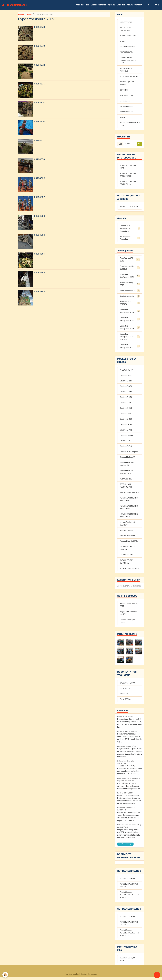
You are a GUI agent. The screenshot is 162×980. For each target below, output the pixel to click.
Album (130, 5)
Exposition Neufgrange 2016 (130, 322)
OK (139, 146)
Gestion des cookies (89, 977)
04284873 (39, 84)
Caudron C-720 (126, 444)
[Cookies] (5, 975)
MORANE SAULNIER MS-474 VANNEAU (129, 510)
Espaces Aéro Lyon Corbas (127, 624)
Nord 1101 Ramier (127, 533)
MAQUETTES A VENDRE (129, 209)
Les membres (125, 104)
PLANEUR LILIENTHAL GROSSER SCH (128, 178)
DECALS (123, 41)
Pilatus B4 (124, 697)
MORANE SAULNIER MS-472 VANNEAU (129, 502)
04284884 (39, 235)
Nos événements (130, 299)
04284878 (39, 159)
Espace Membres (98, 5)
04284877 (39, 140)
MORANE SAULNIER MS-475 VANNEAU (129, 518)
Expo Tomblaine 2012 (130, 293)
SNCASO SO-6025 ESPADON (127, 551)
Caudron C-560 (126, 411)
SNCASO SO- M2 (126, 558)
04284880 (40, 178)
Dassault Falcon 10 (127, 460)
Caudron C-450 (126, 400)
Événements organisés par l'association (130, 231)
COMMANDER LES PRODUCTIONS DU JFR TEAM (129, 60)
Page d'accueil (82, 5)
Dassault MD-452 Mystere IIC (127, 467)
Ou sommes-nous (127, 114)
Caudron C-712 (126, 433)
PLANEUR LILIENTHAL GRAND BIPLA (128, 186)
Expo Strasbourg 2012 (130, 287)
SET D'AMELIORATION (128, 47)
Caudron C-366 (126, 384)
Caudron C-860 (126, 449)
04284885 (39, 254)
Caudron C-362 (126, 378)
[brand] (14, 5)
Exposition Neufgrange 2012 (130, 278)
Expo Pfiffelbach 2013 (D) (130, 306)
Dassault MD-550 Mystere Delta (127, 475)
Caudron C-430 (126, 389)
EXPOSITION (125, 93)
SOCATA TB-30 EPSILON (130, 571)
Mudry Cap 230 (126, 482)
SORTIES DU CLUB (127, 98)
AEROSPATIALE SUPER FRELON (129, 888)
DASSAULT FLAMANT (128, 686)
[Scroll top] (157, 975)
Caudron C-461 (126, 405)
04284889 (39, 292)
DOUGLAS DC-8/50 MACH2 (128, 962)
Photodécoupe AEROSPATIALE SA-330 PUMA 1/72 (129, 898)
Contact (138, 5)
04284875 (39, 103)
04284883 (39, 216)
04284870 (39, 46)
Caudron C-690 (126, 427)
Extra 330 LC (125, 702)
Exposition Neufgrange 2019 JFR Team (130, 339)
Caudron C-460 (126, 394)
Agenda (111, 5)
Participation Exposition (130, 241)
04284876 (39, 121)
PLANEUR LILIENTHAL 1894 (128, 169)
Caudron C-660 (126, 422)
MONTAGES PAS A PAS (129, 36)
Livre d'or (121, 5)
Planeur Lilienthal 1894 (129, 544)
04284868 (39, 27)
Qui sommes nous (127, 109)
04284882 (39, 197)
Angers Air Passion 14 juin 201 (128, 616)
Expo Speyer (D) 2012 (130, 262)
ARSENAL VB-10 (126, 373)
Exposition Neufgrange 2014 (130, 314)
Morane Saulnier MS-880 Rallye (128, 526)
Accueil (21, 14)
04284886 (39, 273)
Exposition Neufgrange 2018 (130, 330)
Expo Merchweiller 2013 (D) (130, 270)
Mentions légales (72, 977)
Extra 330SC (125, 691)
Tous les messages (125, 847)
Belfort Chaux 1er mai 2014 (129, 608)
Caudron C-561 (126, 416)
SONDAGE (124, 120)
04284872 (39, 65)
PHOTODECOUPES (127, 52)
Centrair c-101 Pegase (129, 454)
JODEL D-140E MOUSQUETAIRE (126, 488)
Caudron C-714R (126, 438)
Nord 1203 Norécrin (128, 539)
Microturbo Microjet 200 (130, 495)
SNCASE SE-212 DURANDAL (126, 564)
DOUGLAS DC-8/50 (128, 881)
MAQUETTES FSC (127, 22)
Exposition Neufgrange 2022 (130, 349)
